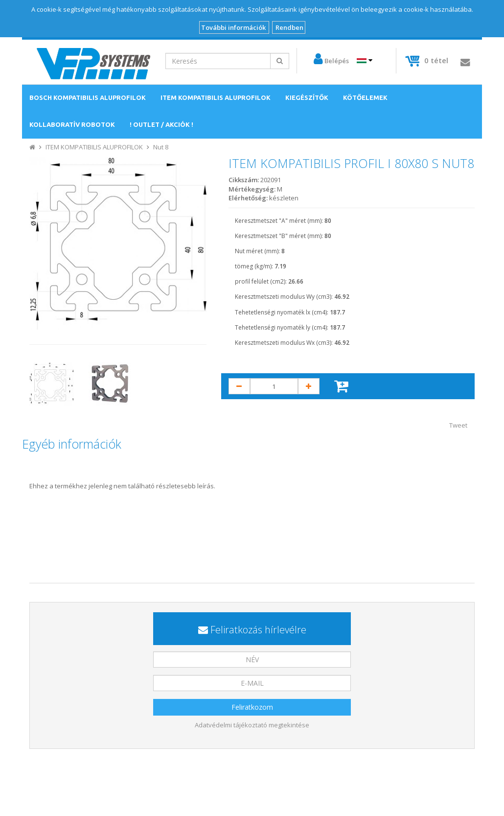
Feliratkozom (252, 707)
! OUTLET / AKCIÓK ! (161, 124)
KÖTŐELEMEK (365, 97)
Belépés (337, 61)
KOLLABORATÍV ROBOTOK (72, 124)
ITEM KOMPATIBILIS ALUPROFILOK (216, 97)
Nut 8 (161, 147)
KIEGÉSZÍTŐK (307, 97)
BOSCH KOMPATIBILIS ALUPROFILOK (88, 97)
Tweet (458, 425)
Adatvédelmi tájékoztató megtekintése (252, 725)
